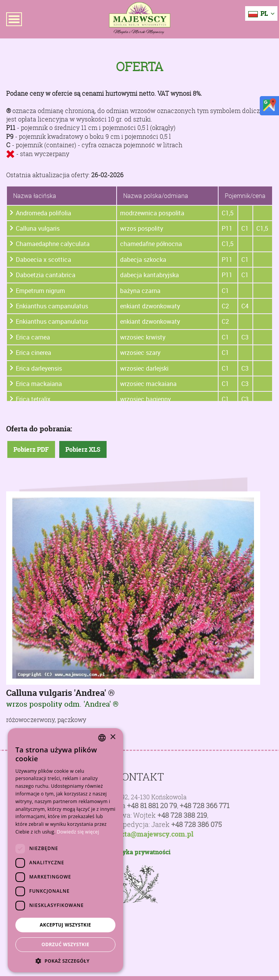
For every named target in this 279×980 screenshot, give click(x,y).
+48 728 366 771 (205, 806)
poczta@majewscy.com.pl (151, 834)
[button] (65, 961)
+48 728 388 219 (182, 815)
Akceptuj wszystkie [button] (65, 925)
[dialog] (65, 850)
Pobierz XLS (83, 449)
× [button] (113, 737)
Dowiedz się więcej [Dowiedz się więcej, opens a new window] (78, 832)
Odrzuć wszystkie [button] (65, 944)
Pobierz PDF (31, 449)
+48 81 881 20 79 (152, 806)
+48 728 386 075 (196, 824)
